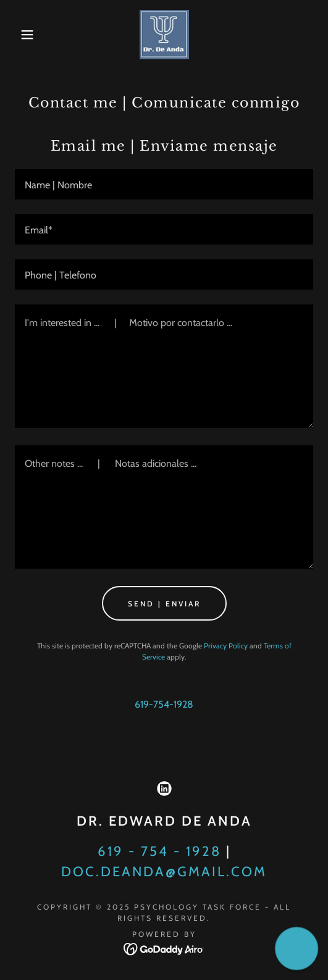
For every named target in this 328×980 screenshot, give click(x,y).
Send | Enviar (164, 604)
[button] (23, 35)
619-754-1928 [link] (164, 704)
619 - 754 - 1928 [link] (159, 851)
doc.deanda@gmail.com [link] (164, 872)
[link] (164, 35)
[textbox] (164, 184)
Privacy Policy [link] (226, 646)
